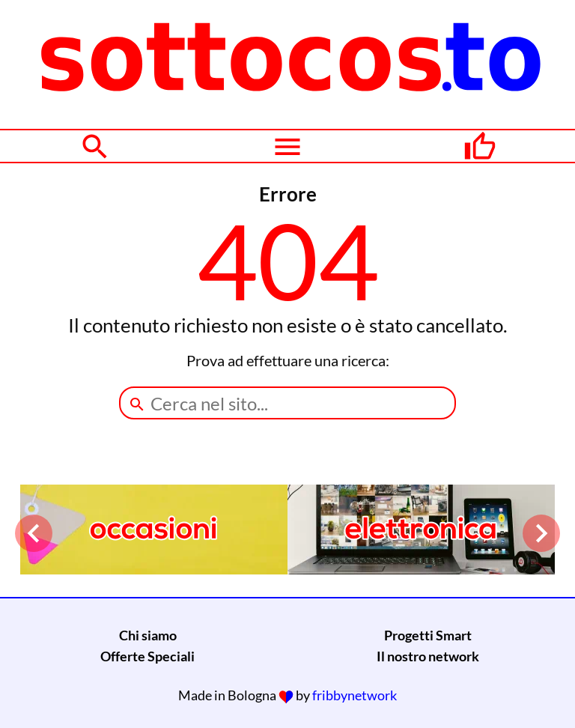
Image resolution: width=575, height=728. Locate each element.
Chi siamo (148, 635)
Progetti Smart (428, 635)
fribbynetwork (355, 695)
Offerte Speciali (147, 656)
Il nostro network (428, 656)
